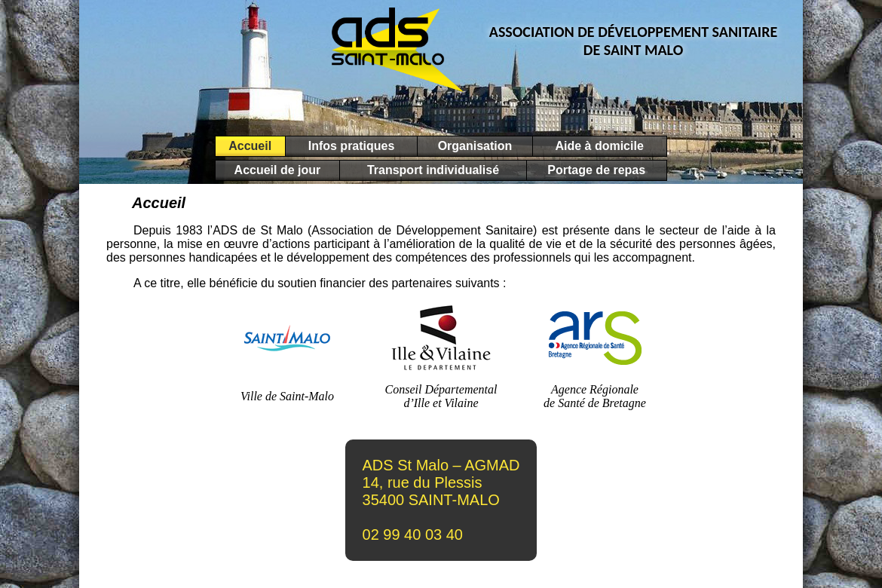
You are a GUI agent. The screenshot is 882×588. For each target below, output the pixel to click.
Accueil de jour (278, 170)
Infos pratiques (351, 146)
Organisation (475, 146)
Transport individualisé (433, 170)
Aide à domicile (600, 146)
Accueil (250, 146)
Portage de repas (597, 170)
